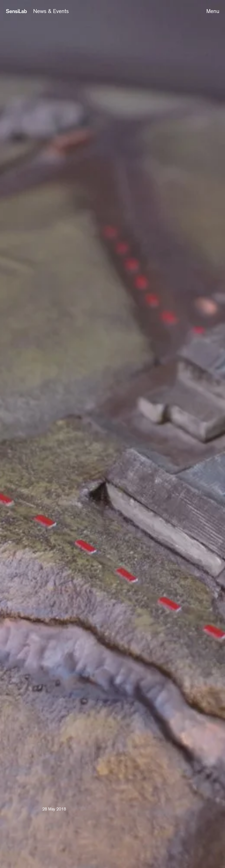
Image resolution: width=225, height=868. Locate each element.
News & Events (51, 11)
